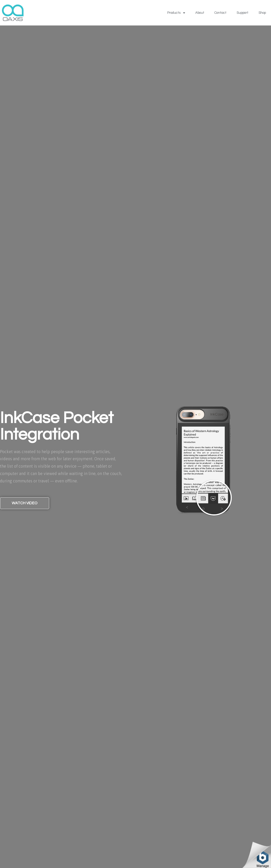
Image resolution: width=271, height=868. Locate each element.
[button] (25, 503)
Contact (220, 13)
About (200, 13)
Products (176, 13)
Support (242, 13)
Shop (262, 13)
